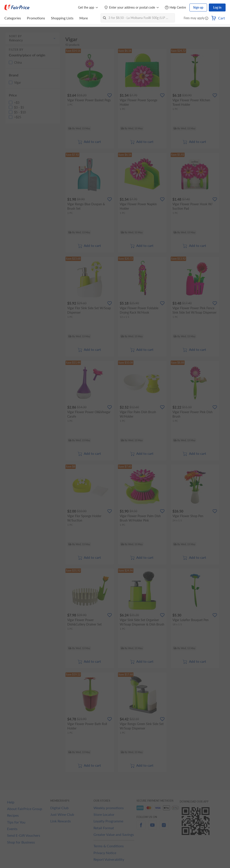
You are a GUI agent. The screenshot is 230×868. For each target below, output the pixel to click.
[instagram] (164, 828)
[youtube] (152, 828)
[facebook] (141, 828)
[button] (207, 19)
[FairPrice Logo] (17, 7)
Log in (217, 7)
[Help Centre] (175, 8)
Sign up (198, 7)
